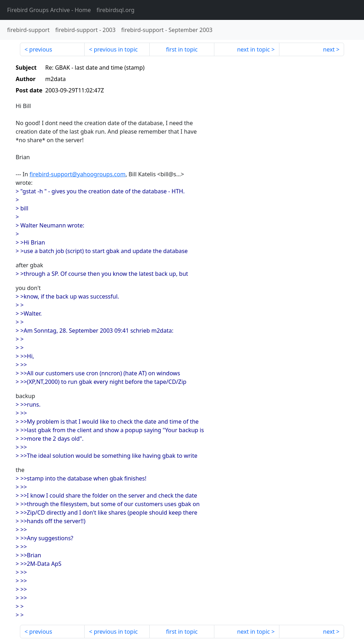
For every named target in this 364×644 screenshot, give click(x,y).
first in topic (182, 49)
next (329, 49)
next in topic (253, 49)
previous (41, 49)
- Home (49, 10)
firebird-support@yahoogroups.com (77, 174)
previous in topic (116, 49)
